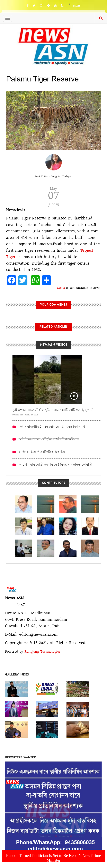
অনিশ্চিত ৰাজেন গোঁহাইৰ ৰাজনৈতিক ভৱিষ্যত (49, 439)
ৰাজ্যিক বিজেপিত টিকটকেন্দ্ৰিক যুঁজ (42, 452)
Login (77, 6)
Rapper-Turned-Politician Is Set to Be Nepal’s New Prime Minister (54, 858)
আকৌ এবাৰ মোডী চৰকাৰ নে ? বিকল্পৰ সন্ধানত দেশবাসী (55, 465)
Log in (61, 288)
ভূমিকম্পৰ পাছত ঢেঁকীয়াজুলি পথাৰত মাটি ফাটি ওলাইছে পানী (53, 410)
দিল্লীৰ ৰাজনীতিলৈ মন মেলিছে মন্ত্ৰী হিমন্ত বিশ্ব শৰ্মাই (52, 427)
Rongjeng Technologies (42, 652)
